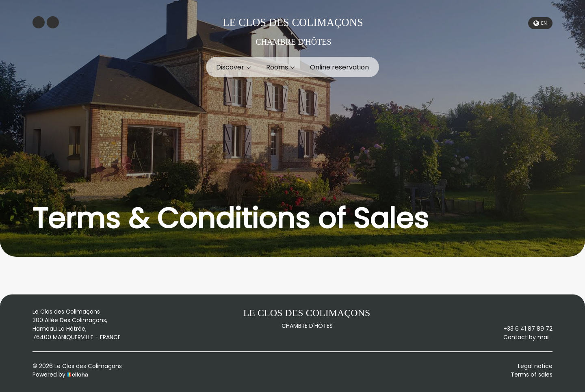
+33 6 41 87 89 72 (523, 329)
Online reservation (339, 67)
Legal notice (535, 366)
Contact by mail (522, 337)
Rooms (281, 67)
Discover (234, 67)
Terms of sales (532, 375)
